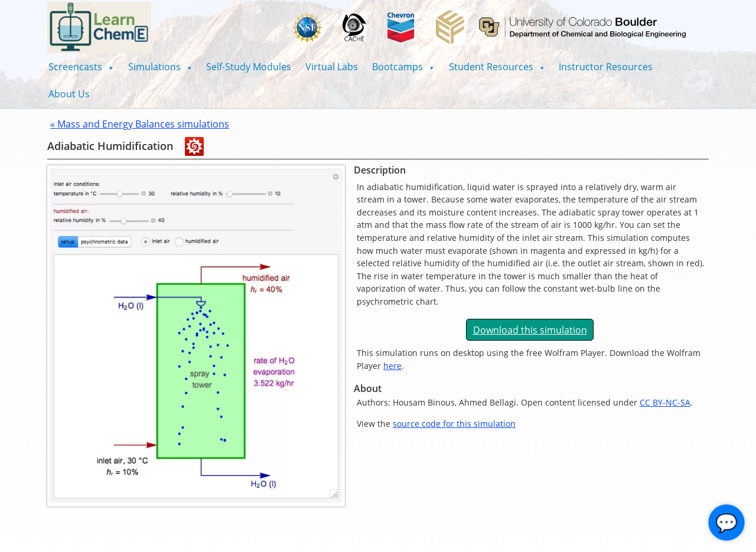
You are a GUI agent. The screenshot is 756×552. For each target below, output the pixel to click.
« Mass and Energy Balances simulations (140, 124)
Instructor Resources (606, 67)
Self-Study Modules (249, 67)
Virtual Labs (332, 67)
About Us (69, 94)
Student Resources (497, 67)
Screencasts (81, 67)
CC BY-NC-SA (665, 402)
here (392, 366)
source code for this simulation (454, 424)
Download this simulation (530, 330)
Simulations (160, 67)
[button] (81, 67)
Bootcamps (403, 67)
